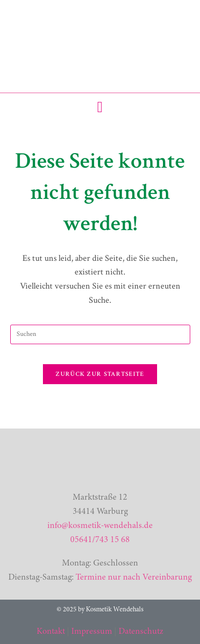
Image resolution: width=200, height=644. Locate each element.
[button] (100, 107)
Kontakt (51, 632)
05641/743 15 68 (100, 540)
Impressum (92, 632)
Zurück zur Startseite (100, 374)
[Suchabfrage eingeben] (100, 334)
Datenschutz (141, 632)
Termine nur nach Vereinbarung (134, 578)
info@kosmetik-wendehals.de (100, 526)
